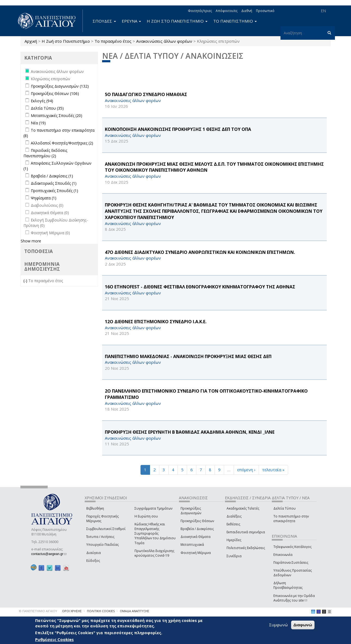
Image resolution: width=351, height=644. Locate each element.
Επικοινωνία (283, 555)
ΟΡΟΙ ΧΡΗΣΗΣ (72, 611)
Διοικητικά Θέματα (196, 537)
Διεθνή (247, 11)
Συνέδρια (234, 556)
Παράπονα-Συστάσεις (291, 563)
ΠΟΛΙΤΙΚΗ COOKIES (101, 611)
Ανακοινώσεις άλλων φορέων (164, 41)
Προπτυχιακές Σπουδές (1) (54, 191)
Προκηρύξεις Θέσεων (197, 521)
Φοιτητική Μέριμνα (196, 553)
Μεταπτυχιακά (192, 545)
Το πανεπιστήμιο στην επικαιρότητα (291, 519)
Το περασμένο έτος (113, 41)
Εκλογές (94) (42, 101)
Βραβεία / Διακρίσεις (197, 529)
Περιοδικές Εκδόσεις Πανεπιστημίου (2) (45, 153)
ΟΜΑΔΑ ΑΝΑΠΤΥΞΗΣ (135, 611)
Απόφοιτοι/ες (227, 11)
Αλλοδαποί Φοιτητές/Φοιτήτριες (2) (62, 143)
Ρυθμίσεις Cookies (54, 640)
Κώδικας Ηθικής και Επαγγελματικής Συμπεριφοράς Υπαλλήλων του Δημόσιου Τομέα (155, 534)
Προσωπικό (265, 11)
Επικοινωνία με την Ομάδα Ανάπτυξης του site (294, 598)
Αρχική (31, 41)
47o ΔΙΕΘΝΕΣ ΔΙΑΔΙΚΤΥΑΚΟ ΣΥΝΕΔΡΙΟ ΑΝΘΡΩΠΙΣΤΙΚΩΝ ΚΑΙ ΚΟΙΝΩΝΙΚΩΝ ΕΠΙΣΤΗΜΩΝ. (200, 252)
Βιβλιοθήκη (95, 508)
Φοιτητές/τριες (200, 11)
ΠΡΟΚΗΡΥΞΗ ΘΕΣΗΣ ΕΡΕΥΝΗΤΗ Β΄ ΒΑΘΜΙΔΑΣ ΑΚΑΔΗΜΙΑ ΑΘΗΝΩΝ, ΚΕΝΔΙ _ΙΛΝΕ (190, 432)
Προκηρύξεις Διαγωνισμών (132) (60, 86)
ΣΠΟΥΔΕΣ (104, 21)
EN (323, 11)
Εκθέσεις (233, 524)
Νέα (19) (38, 123)
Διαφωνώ (303, 625)
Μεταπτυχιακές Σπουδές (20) (57, 115)
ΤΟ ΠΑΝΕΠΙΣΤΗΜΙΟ (235, 21)
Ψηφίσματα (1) (44, 198)
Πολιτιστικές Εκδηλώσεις (246, 548)
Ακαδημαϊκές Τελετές (243, 508)
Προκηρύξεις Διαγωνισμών (191, 511)
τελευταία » (273, 470)
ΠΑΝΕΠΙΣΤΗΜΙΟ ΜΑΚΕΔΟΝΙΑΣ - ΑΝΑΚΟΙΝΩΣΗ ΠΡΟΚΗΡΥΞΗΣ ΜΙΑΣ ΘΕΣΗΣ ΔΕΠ (188, 356)
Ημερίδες (234, 540)
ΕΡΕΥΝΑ (131, 21)
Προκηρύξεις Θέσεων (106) (55, 93)
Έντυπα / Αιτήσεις (100, 537)
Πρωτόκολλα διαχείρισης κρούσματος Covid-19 (154, 553)
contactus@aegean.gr (49, 554)
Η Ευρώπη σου (146, 516)
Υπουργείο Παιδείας (103, 545)
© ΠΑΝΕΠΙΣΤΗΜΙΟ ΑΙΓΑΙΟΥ (38, 611)
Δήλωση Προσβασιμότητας (288, 585)
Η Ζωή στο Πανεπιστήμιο (66, 41)
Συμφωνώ (278, 625)
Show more (31, 241)
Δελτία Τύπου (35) (47, 108)
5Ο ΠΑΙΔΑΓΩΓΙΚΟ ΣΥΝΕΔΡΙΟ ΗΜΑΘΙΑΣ (146, 94)
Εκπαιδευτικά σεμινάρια (246, 532)
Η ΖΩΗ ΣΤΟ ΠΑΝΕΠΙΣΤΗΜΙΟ (177, 21)
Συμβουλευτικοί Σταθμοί (106, 529)
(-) (26, 281)
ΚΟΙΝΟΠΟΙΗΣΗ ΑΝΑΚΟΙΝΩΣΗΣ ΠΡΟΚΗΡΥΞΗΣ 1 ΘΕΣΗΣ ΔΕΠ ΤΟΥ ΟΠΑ (178, 129)
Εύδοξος (93, 561)
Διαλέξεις (234, 516)
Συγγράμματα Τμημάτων (153, 508)
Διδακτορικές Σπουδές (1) (54, 183)
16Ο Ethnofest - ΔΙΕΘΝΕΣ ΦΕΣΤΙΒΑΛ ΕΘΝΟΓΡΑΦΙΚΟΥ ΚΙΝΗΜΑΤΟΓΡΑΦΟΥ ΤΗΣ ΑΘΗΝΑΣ (200, 287)
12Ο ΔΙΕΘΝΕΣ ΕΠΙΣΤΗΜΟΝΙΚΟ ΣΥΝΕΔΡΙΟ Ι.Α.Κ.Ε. (156, 322)
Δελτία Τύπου (285, 508)
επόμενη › (246, 470)
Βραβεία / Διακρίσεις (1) (52, 176)
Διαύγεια (94, 553)
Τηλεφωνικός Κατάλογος (292, 547)
